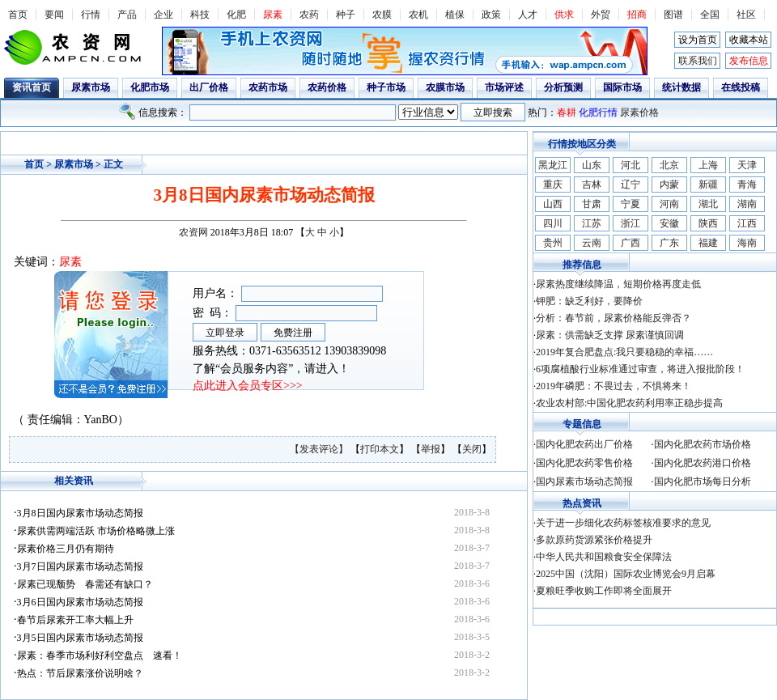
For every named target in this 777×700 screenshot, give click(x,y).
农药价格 (327, 87)
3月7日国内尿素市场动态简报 (80, 566)
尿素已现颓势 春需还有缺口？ (85, 584)
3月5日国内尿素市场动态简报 (80, 638)
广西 (631, 243)
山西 (553, 204)
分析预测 (563, 87)
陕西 (708, 223)
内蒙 (669, 185)
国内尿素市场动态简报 (584, 482)
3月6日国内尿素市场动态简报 (80, 602)
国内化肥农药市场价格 (703, 444)
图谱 (673, 15)
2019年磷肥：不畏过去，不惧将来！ (614, 386)
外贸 (601, 15)
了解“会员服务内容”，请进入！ (271, 369)
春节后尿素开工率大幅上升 (75, 620)
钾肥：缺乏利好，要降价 (589, 301)
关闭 (472, 449)
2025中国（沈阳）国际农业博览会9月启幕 (626, 574)
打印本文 (380, 449)
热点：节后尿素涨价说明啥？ (80, 673)
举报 (431, 449)
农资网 (193, 232)
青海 (747, 185)
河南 (669, 204)
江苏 (592, 223)
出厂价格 (209, 87)
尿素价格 (639, 112)
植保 (455, 15)
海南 (747, 243)
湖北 (708, 204)
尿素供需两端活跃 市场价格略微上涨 (96, 531)
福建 (708, 243)
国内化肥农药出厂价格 (584, 444)
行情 (91, 15)
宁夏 (631, 204)
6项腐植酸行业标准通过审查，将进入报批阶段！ (640, 369)
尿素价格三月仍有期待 (66, 549)
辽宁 (631, 185)
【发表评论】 (320, 449)
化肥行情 (598, 112)
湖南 (747, 204)
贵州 (553, 243)
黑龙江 (553, 165)
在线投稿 (741, 87)
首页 (18, 15)
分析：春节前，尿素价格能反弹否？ (614, 318)
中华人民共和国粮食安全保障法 (604, 557)
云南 (592, 243)
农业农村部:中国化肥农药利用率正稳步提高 (629, 403)
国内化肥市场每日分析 (703, 482)
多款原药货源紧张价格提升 (594, 540)
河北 (631, 165)
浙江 (631, 223)
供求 (564, 15)
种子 (346, 15)
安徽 (669, 223)
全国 (710, 15)
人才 (528, 15)
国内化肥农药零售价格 (584, 463)
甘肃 (592, 204)
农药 (309, 15)
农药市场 (268, 87)
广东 (669, 243)
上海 (708, 165)
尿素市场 (91, 87)
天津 (747, 165)
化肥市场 (150, 87)
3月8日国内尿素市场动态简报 (80, 513)
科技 (200, 15)
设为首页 (698, 40)
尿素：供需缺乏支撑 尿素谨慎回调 (610, 335)
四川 (553, 223)
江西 (747, 223)
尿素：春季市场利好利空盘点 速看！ (100, 655)
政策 (491, 15)
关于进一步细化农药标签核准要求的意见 (623, 523)
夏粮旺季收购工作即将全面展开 (604, 591)
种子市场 (386, 87)
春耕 (567, 112)
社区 (746, 15)
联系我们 (698, 61)
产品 (127, 15)
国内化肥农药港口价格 (703, 463)
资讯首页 (32, 87)
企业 (163, 15)
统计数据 (681, 87)
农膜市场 (445, 87)
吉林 (592, 185)
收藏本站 (749, 40)
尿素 (273, 15)
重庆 (553, 185)
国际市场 (622, 87)
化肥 (236, 15)
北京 (669, 165)
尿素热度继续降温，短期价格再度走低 (618, 284)
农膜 (382, 15)
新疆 (708, 185)
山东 (592, 165)
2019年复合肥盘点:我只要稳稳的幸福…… (624, 352)
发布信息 (749, 61)
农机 (418, 15)
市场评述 (504, 87)
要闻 (54, 15)
